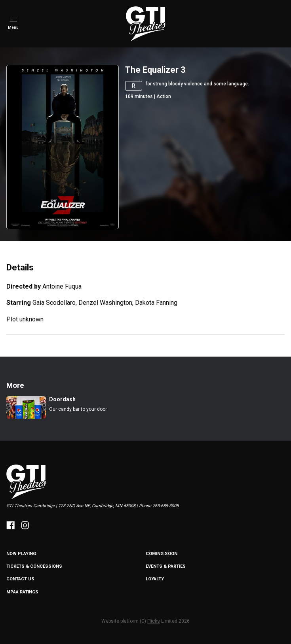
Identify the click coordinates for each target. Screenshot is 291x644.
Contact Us (20, 579)
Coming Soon (162, 554)
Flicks (154, 621)
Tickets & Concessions (34, 566)
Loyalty (155, 579)
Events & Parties (166, 566)
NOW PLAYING (21, 554)
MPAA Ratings (22, 592)
